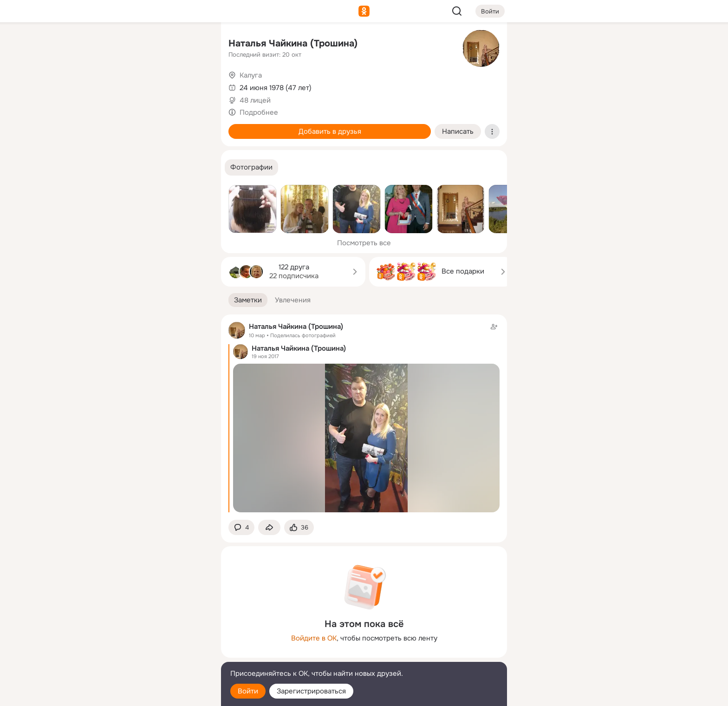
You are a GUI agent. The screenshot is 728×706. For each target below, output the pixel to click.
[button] (251, 167)
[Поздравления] (152, 126)
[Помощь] (111, 167)
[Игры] (193, 126)
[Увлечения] (152, 45)
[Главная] (111, 45)
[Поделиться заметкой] (269, 527)
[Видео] (193, 85)
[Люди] (152, 85)
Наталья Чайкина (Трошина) (293, 43)
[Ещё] (152, 634)
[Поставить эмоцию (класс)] (299, 527)
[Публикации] (111, 85)
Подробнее (259, 112)
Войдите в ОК (314, 638)
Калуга (251, 75)
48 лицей (255, 100)
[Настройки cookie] (152, 694)
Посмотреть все (364, 243)
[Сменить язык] (152, 654)
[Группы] (193, 45)
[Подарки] (111, 126)
